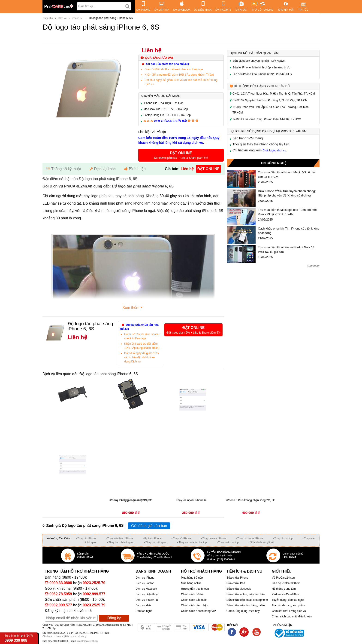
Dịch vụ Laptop (145, 583)
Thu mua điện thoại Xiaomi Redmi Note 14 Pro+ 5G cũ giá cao (286, 250)
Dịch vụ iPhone (145, 578)
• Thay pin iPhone (86, 538)
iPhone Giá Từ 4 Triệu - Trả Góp (164, 103)
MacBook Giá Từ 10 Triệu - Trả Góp (166, 109)
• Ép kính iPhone (152, 538)
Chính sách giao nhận (195, 605)
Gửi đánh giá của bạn (149, 526)
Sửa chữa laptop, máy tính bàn (246, 594)
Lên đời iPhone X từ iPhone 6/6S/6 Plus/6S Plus (262, 74)
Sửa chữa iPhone (237, 578)
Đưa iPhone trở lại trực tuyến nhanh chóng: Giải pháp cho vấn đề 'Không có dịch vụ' (287, 193)
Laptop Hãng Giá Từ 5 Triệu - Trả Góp (167, 115)
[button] (181, 155)
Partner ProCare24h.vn (286, 594)
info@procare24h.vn (87, 641)
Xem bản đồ (280, 86)
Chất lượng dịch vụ (274, 150)
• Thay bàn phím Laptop (121, 542)
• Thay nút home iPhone (249, 538)
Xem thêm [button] (133, 307)
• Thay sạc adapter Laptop (192, 542)
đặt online (208, 169)
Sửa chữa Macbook (239, 589)
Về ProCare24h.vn (283, 578)
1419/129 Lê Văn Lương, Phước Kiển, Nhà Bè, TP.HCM (267, 119)
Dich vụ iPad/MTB (147, 600)
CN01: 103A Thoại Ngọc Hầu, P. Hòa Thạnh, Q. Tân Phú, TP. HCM (274, 94)
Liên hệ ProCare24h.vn (286, 583)
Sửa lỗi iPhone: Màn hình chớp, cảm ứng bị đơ (261, 67)
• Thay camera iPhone (213, 538)
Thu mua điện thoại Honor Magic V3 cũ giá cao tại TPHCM (286, 175)
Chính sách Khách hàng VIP (198, 611)
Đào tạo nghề (144, 611)
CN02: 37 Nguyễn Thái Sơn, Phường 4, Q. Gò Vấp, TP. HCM (270, 100)
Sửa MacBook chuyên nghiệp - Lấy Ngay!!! (259, 61)
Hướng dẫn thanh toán (195, 589)
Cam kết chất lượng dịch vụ (289, 611)
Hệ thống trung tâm (284, 589)
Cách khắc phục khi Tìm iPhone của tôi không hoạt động (289, 231)
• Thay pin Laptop (283, 538)
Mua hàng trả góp (192, 578)
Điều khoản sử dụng (76, 636)
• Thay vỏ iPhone (181, 538)
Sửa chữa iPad (236, 583)
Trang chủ (48, 18)
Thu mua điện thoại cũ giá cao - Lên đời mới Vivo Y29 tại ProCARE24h (287, 212)
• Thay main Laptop (228, 542)
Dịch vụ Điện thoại (147, 594)
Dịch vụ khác (143, 605)
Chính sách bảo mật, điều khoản (292, 616)
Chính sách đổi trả (192, 594)
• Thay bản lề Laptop (156, 542)
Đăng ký (114, 618)
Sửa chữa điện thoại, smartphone (247, 600)
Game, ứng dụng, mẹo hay (243, 611)
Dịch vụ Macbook (146, 589)
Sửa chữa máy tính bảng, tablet (246, 605)
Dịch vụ (62, 18)
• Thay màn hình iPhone (119, 538)
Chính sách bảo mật (53, 636)
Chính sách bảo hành (194, 600)
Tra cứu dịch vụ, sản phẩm (288, 605)
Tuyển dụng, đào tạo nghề (288, 600)
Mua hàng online (191, 583)
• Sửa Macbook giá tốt (261, 542)
